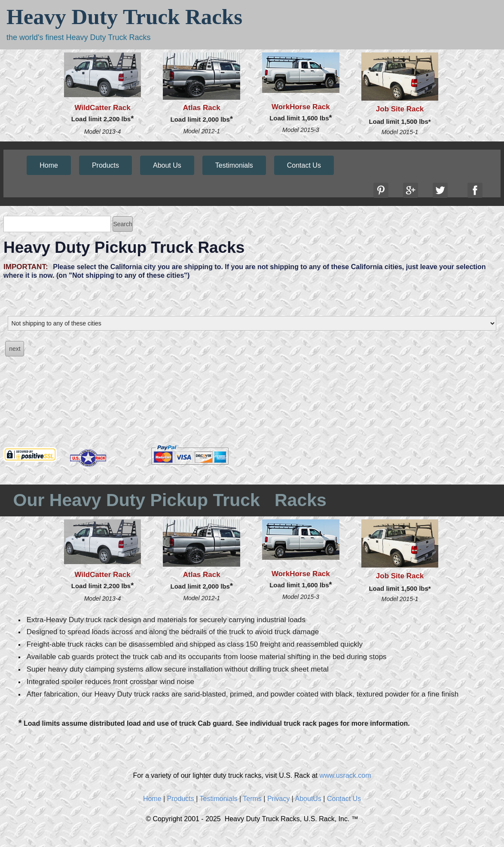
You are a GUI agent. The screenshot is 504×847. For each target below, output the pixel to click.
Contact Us (304, 165)
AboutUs (308, 799)
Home (49, 165)
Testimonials (234, 165)
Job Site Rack (400, 109)
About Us (167, 165)
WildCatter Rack (102, 108)
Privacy (278, 799)
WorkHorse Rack (301, 107)
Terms (252, 799)
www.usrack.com (345, 775)
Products (105, 165)
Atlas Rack (202, 108)
